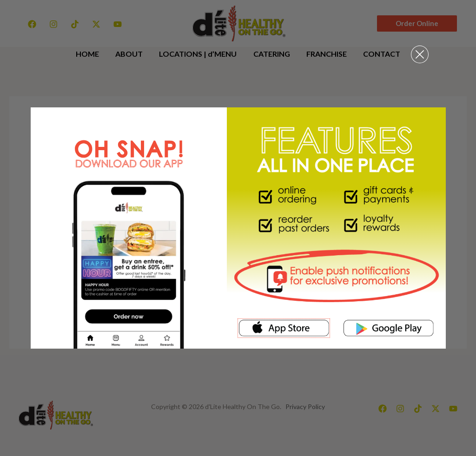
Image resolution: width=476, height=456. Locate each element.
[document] (238, 228)
